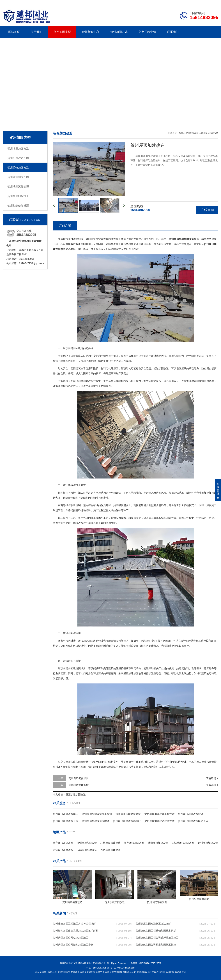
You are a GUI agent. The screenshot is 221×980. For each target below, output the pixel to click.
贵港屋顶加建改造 (63, 850)
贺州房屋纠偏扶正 (18, 196)
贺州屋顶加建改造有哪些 (96, 821)
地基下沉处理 (116, 972)
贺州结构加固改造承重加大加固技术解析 (76, 931)
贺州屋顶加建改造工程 (66, 821)
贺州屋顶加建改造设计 (191, 814)
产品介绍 (65, 225)
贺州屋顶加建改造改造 (128, 814)
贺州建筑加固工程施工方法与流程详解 (74, 924)
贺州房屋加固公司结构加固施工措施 (73, 945)
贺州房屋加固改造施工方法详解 (153, 924)
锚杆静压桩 (180, 972)
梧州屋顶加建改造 (134, 843)
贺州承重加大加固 (18, 177)
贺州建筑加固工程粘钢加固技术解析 (156, 931)
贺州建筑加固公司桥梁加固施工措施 (156, 945)
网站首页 (14, 32)
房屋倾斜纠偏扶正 (145, 972)
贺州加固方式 (119, 32)
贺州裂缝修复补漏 (18, 206)
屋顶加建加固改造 (76, 794)
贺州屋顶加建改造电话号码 (193, 821)
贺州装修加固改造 (18, 167)
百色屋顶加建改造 (110, 850)
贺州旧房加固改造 (18, 148)
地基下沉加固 (102, 972)
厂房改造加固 (77, 972)
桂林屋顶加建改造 (110, 843)
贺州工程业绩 (147, 32)
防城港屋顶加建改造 (183, 843)
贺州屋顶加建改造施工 (66, 814)
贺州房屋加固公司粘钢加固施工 (71, 938)
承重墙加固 (90, 972)
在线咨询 (207, 210)
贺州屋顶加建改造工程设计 (159, 814)
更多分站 (213, 3)
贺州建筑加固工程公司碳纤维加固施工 (157, 938)
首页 (181, 133)
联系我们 (196, 3)
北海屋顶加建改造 (158, 843)
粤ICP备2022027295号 (150, 963)
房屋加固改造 (64, 972)
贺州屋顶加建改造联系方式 (159, 821)
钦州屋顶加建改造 (208, 843)
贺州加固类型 (62, 32)
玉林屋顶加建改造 (87, 850)
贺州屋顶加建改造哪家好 (127, 821)
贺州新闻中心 (91, 32)
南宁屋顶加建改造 (63, 843)
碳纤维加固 (160, 972)
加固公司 (52, 972)
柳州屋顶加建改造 (87, 843)
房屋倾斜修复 (129, 972)
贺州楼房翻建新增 (79, 785)
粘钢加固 (170, 972)
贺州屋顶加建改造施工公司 (97, 814)
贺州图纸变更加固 (79, 778)
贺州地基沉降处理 (18, 187)
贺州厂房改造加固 (18, 158)
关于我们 (37, 32)
